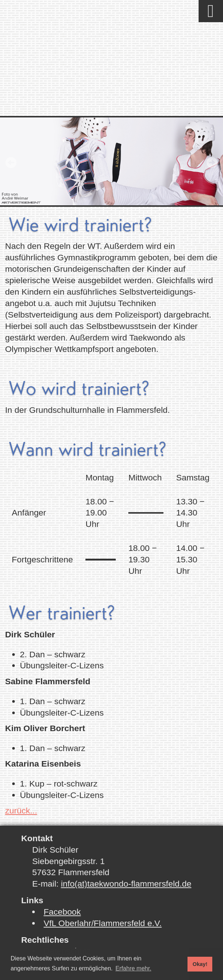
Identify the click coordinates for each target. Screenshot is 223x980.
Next (212, 162)
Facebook (62, 912)
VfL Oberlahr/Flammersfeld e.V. (103, 923)
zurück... (21, 811)
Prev (11, 162)
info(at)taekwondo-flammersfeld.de (126, 884)
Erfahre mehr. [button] (133, 968)
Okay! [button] (200, 964)
